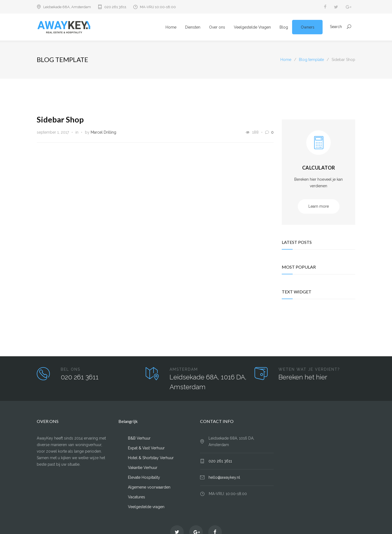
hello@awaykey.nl (224, 478)
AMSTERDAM (184, 370)
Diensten (193, 27)
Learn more (319, 207)
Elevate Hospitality (144, 478)
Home (171, 27)
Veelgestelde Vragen (252, 27)
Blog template (62, 60)
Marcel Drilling (103, 133)
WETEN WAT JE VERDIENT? (309, 370)
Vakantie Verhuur (143, 468)
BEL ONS (71, 370)
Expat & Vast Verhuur (146, 449)
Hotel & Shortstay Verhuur (151, 458)
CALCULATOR (319, 168)
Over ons (217, 27)
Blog (284, 27)
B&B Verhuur (139, 439)
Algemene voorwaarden (149, 488)
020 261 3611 (115, 7)
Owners (308, 27)
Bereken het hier (303, 378)
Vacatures (137, 498)
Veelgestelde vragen (146, 507)
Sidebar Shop (60, 120)
